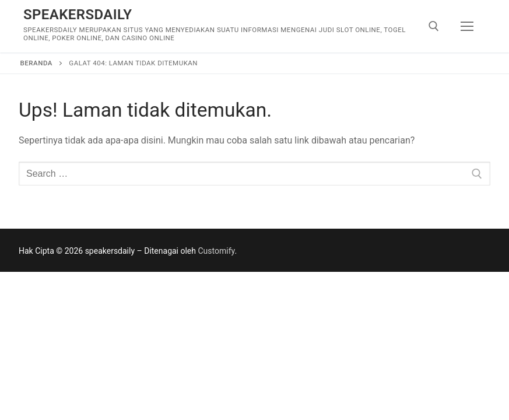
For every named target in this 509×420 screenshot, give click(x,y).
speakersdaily (78, 15)
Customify (216, 251)
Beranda (36, 63)
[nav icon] (467, 26)
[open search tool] (434, 26)
